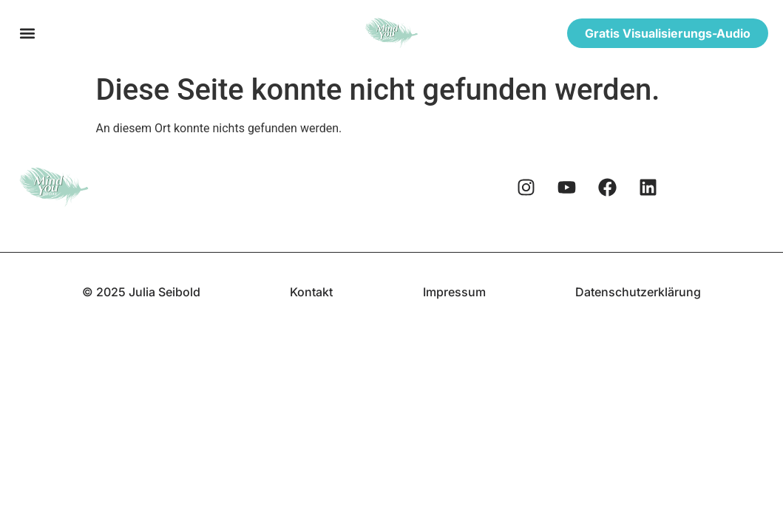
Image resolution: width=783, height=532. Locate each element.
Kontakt (311, 292)
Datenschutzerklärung (638, 292)
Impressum (454, 292)
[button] (27, 34)
